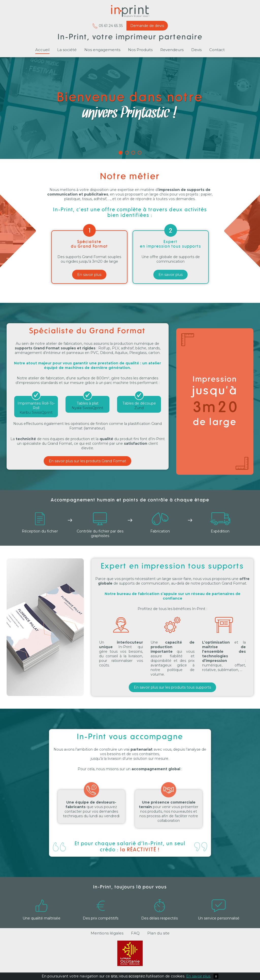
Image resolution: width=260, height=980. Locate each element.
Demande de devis (147, 26)
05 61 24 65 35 (108, 26)
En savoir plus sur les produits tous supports (172, 687)
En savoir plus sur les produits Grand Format (87, 461)
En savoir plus (89, 275)
